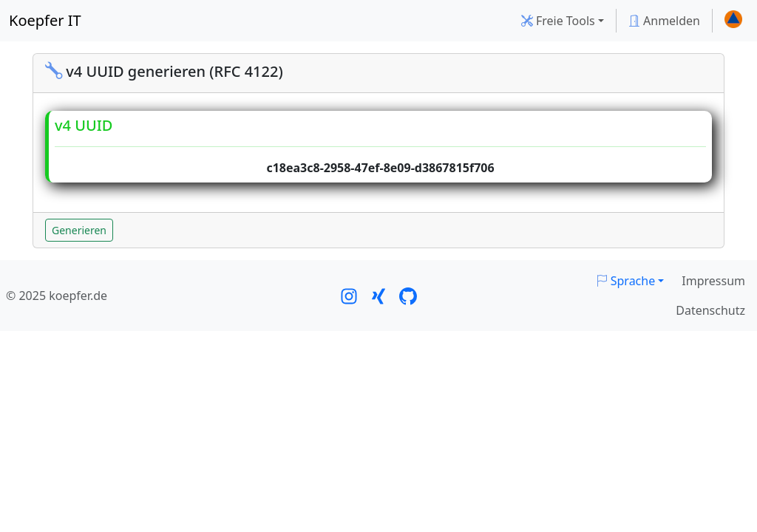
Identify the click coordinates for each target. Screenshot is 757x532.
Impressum (713, 281)
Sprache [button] (626, 281)
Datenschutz (710, 310)
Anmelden (664, 21)
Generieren (79, 230)
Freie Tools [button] (558, 21)
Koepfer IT (45, 20)
